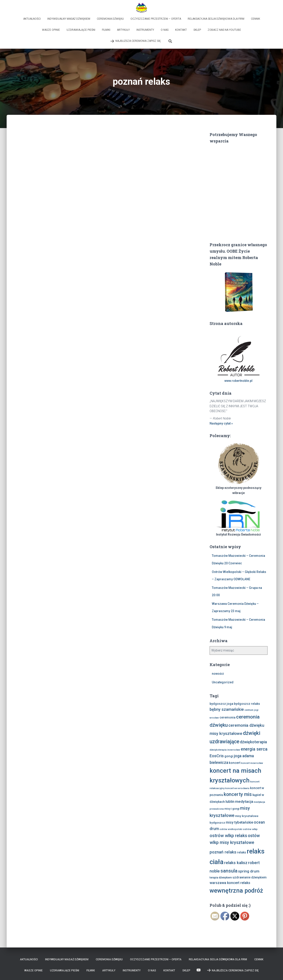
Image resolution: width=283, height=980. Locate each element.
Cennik (255, 19)
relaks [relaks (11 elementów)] (242, 852)
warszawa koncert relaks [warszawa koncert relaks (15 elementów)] (230, 883)
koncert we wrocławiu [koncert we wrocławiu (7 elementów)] (237, 788)
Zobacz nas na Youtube (224, 30)
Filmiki (106, 30)
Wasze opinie (51, 30)
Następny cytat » (221, 423)
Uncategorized (223, 682)
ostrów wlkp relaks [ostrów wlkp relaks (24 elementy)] (228, 836)
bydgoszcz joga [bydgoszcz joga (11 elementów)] (221, 704)
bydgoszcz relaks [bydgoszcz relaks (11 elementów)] (247, 704)
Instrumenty (145, 30)
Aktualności (32, 19)
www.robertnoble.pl (238, 381)
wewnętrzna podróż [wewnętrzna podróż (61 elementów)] (236, 891)
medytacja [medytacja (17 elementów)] (244, 801)
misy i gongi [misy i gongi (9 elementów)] (232, 809)
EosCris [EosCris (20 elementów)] (217, 756)
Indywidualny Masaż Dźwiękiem (69, 19)
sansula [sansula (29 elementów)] (229, 871)
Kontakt (181, 30)
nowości (218, 674)
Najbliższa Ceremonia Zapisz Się (135, 41)
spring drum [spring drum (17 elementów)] (249, 871)
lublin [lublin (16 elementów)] (230, 801)
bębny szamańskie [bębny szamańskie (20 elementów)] (227, 709)
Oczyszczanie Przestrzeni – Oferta (156, 19)
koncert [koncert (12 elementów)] (235, 763)
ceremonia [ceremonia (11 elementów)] (228, 717)
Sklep (197, 30)
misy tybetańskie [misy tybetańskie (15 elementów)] (239, 822)
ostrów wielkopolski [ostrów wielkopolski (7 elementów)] (231, 829)
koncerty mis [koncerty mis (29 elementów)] (238, 794)
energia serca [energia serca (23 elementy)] (254, 749)
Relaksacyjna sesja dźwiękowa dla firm (216, 19)
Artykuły (123, 30)
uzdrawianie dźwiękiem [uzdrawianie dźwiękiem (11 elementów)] (250, 877)
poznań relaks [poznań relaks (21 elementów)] (223, 852)
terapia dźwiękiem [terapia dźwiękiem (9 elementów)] (221, 877)
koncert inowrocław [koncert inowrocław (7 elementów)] (252, 763)
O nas (165, 30)
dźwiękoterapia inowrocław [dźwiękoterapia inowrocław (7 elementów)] (225, 750)
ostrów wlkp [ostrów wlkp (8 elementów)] (250, 829)
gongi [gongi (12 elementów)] (229, 756)
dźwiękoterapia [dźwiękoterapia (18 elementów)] (253, 742)
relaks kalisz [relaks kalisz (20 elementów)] (236, 863)
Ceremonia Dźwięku (110, 19)
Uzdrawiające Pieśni (81, 30)
